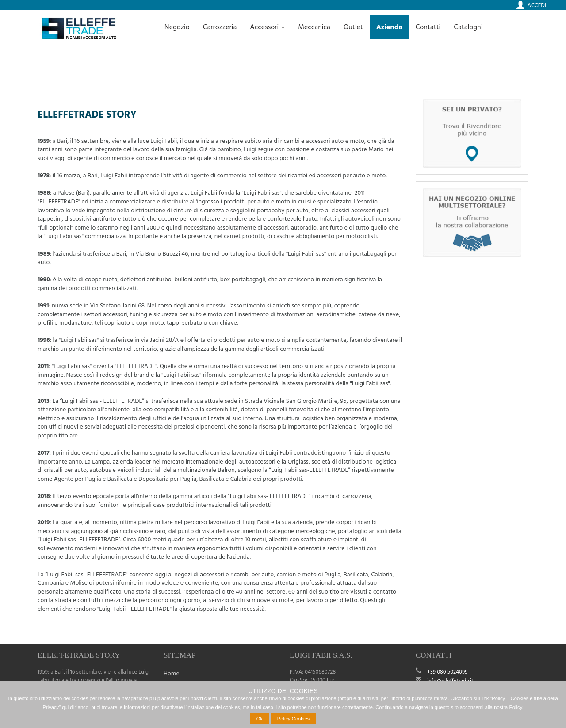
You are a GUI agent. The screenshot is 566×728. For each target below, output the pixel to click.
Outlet (353, 27)
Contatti (428, 27)
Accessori (267, 27)
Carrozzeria (220, 27)
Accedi (537, 5)
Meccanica (314, 27)
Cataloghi (468, 27)
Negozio (177, 27)
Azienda (389, 27)
